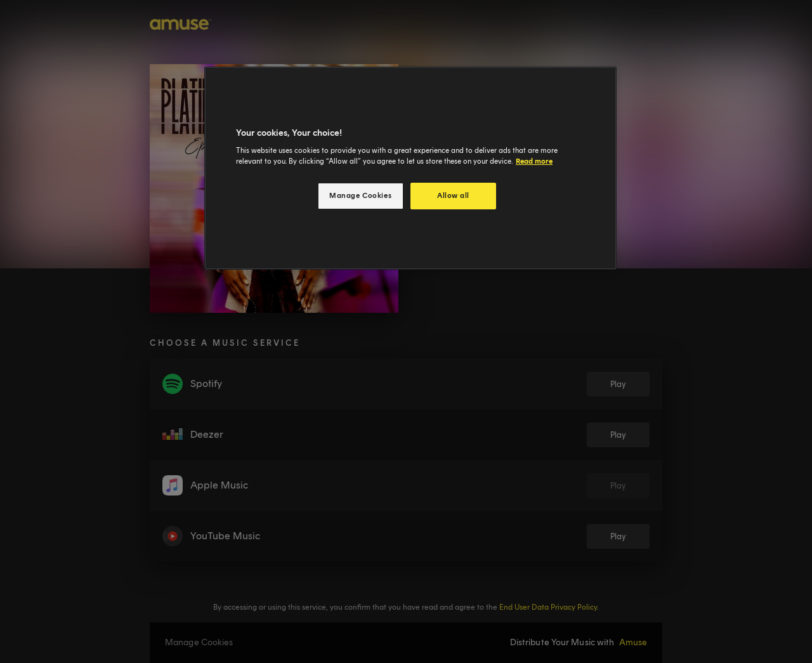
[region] (410, 168)
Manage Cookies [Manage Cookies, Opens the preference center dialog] (360, 195)
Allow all (453, 195)
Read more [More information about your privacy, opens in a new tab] (534, 161)
